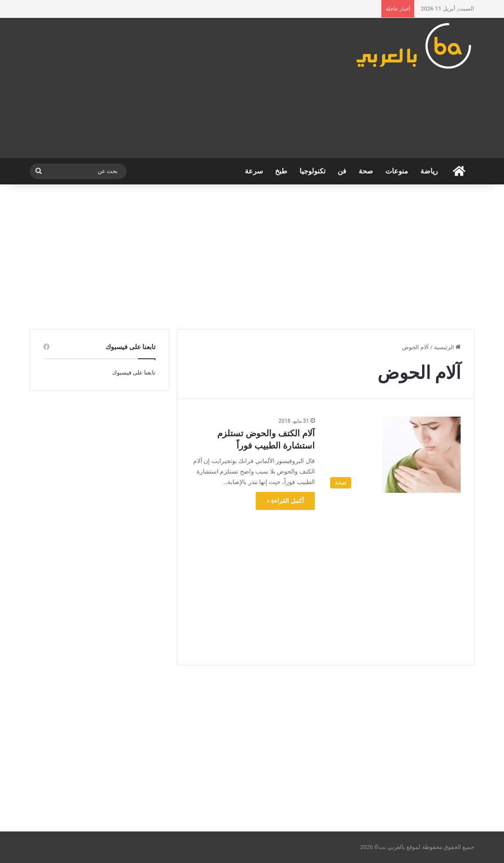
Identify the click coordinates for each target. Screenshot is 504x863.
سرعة (254, 171)
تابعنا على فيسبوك (134, 373)
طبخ (281, 171)
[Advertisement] (176, 88)
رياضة (429, 171)
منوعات (397, 171)
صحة (366, 171)
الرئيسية (447, 347)
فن (342, 171)
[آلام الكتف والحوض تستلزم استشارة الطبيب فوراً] (393, 455)
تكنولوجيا (312, 171)
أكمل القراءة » (285, 501)
